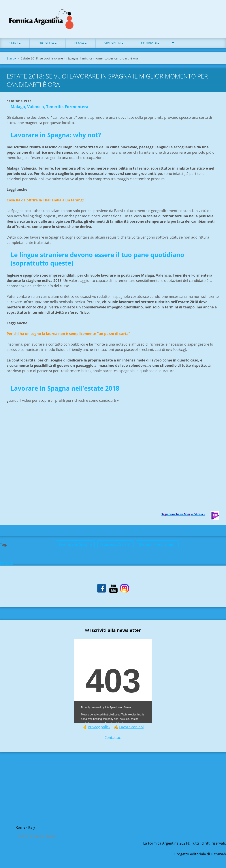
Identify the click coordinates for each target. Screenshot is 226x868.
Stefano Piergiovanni (157, 546)
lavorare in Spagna (75, 546)
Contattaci (113, 739)
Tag (3, 546)
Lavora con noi (131, 728)
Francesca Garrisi (115, 546)
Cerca (215, 13)
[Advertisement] (113, 791)
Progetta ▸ (47, 44)
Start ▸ (15, 44)
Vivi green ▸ (114, 44)
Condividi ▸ (150, 44)
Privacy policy (99, 728)
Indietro (7, 564)
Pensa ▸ (80, 44)
